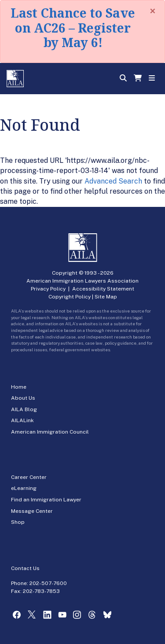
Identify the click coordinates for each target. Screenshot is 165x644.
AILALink (22, 420)
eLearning (24, 488)
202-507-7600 (48, 583)
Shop (18, 522)
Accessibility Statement (103, 289)
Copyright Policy (70, 297)
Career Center (29, 477)
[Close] (153, 11)
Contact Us (25, 568)
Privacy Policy (48, 289)
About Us (23, 398)
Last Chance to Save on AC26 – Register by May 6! (73, 28)
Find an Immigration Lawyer (46, 500)
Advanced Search (113, 181)
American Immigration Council (50, 432)
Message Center (32, 511)
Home (19, 387)
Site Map (106, 297)
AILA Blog (24, 409)
